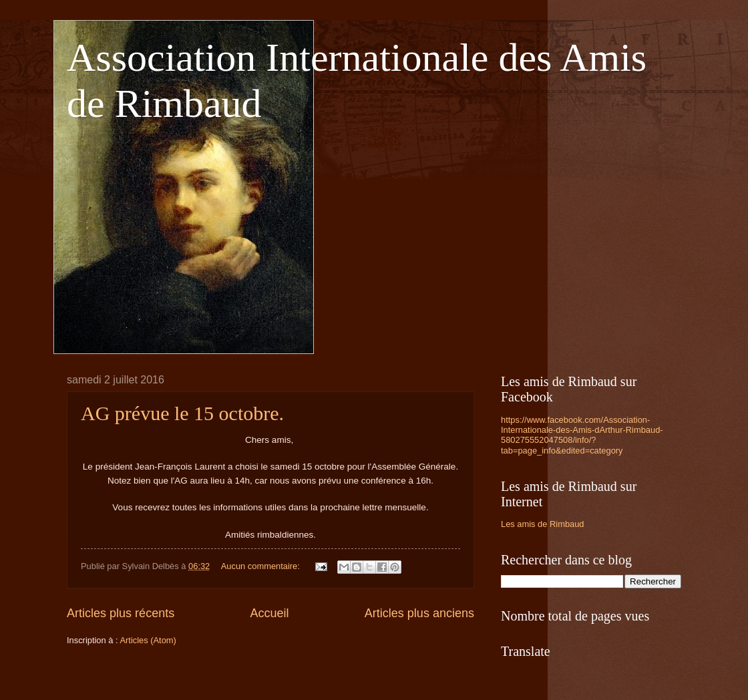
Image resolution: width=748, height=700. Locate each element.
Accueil (269, 613)
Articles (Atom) (148, 640)
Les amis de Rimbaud (543, 524)
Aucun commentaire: (262, 566)
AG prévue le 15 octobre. (182, 413)
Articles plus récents (121, 613)
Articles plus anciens (419, 613)
